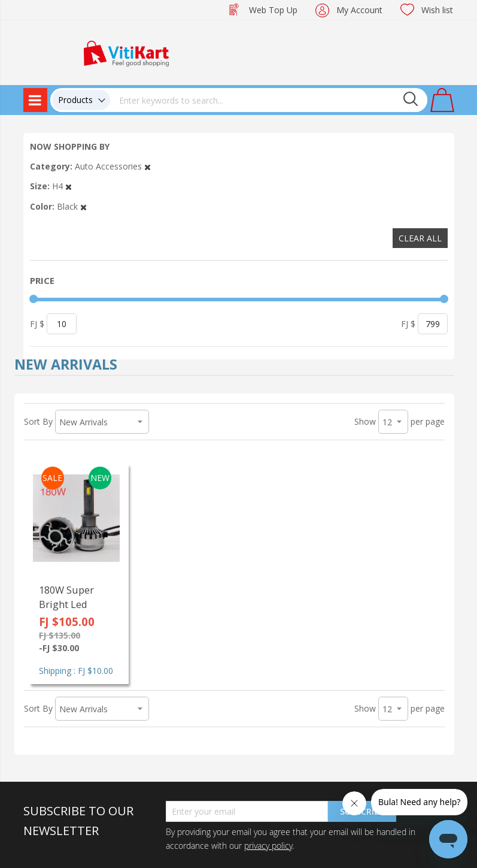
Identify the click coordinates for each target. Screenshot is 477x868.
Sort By (38, 421)
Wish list (437, 10)
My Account (359, 10)
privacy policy (268, 846)
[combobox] (269, 100)
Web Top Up (273, 10)
